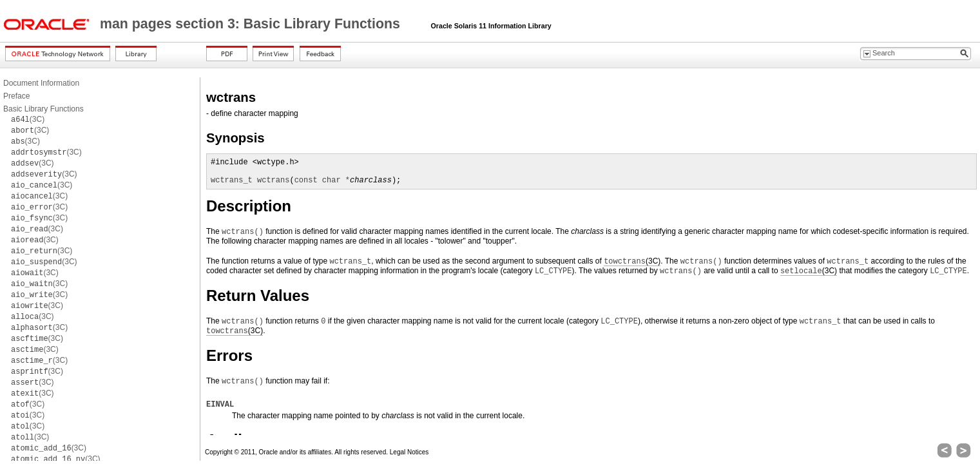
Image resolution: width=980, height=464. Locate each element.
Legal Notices (409, 452)
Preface (16, 96)
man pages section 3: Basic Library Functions (252, 24)
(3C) (28, 119)
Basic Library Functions (43, 109)
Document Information (41, 83)
